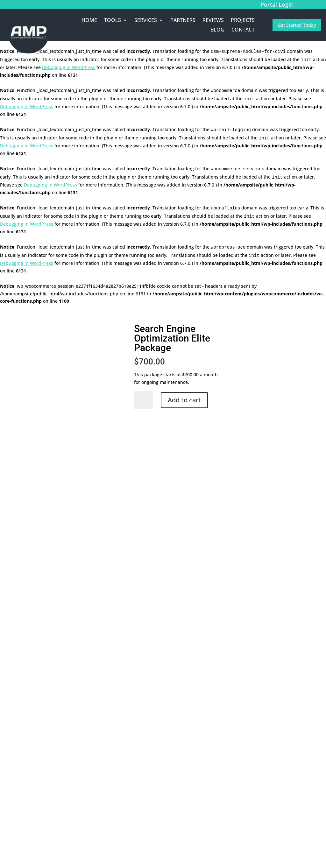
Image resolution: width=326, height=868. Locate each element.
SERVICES (146, 21)
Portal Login (277, 4)
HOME (89, 21)
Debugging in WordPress (69, 67)
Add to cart (184, 400)
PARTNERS (183, 21)
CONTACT (243, 30)
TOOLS (113, 21)
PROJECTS (243, 21)
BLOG (217, 30)
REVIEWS (213, 21)
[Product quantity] (144, 400)
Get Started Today (297, 25)
